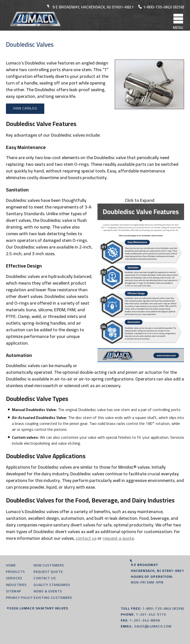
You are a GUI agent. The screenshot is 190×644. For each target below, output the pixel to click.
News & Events (48, 591)
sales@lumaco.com (153, 626)
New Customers (49, 565)
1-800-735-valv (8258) (164, 7)
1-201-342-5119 (151, 614)
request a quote (118, 538)
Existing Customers (53, 598)
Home (11, 565)
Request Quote (48, 572)
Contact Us (45, 578)
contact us (86, 538)
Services (14, 578)
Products (15, 572)
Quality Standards (52, 585)
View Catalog (25, 108)
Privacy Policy (19, 598)
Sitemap (14, 591)
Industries (16, 585)
